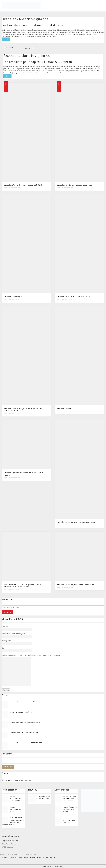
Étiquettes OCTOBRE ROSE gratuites (16, 780)
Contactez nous (32, 855)
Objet (17, 649)
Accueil (3, 855)
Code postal (17, 642)
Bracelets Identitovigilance (12, 188)
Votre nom (17, 628)
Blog (22, 855)
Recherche (8, 612)
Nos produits (13, 855)
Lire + (6, 39)
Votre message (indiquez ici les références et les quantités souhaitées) (31, 670)
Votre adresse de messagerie (17, 635)
